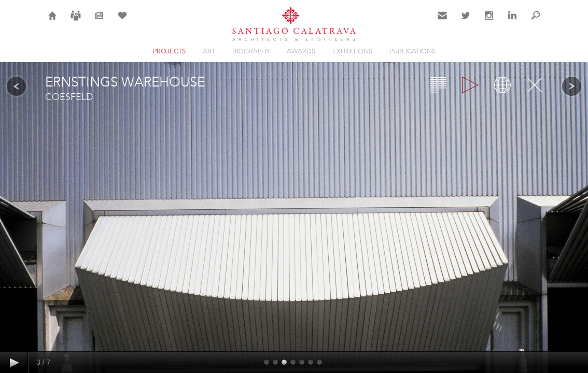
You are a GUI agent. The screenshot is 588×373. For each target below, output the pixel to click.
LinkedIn (512, 22)
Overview (438, 85)
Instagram (489, 22)
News (99, 22)
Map (502, 85)
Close (535, 85)
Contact (443, 22)
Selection (122, 22)
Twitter (466, 22)
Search (536, 22)
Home (53, 22)
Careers (76, 22)
